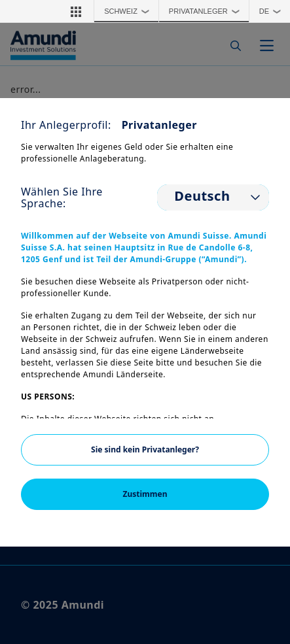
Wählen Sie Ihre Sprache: (62, 197)
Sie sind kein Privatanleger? (145, 449)
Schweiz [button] (130, 11)
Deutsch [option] (202, 196)
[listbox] (213, 197)
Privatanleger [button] (207, 11)
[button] (76, 11)
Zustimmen (145, 494)
